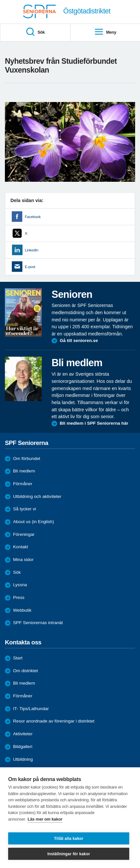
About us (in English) (33, 522)
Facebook (33, 217)
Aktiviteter (23, 734)
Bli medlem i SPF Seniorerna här (94, 423)
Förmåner (23, 484)
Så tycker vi (24, 509)
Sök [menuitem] (35, 32)
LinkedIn (31, 250)
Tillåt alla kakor (69, 839)
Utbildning (23, 759)
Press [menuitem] (19, 597)
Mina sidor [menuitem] (23, 560)
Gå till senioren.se (79, 340)
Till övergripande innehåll (0, 0)
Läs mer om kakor (45, 819)
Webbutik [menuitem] (22, 610)
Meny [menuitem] (105, 32)
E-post (30, 267)
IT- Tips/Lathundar (31, 709)
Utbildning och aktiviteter (37, 496)
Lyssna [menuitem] (20, 585)
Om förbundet (27, 459)
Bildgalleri (23, 747)
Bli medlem (24, 471)
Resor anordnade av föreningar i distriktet (54, 721)
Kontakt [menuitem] (21, 547)
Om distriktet (25, 671)
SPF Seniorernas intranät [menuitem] (38, 623)
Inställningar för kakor (69, 854)
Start (18, 658)
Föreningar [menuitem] (24, 534)
